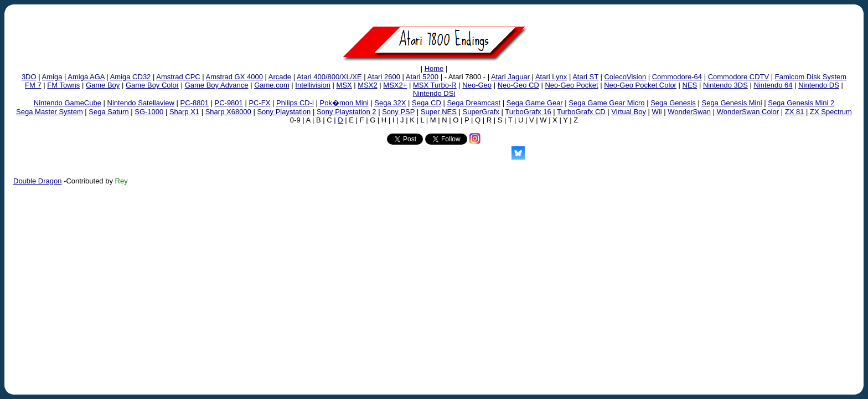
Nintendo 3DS (725, 85)
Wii (657, 112)
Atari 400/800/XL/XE (329, 77)
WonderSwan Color (748, 112)
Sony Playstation (284, 112)
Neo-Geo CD (518, 85)
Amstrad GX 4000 (234, 77)
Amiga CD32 (131, 77)
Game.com (272, 85)
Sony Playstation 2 (347, 112)
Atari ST (585, 77)
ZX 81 (795, 112)
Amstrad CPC (178, 77)
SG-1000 (149, 112)
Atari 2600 (384, 77)
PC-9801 (229, 103)
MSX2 (367, 85)
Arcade (280, 77)
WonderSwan (689, 112)
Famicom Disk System (811, 77)
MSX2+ (395, 85)
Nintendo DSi (434, 93)
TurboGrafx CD (581, 112)
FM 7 (33, 85)
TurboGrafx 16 (528, 112)
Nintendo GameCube (68, 103)
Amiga (52, 77)
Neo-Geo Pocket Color (640, 85)
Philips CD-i (295, 103)
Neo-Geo (477, 85)
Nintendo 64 (773, 85)
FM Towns (63, 85)
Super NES (439, 112)
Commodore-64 (677, 77)
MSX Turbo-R (435, 85)
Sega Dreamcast (474, 103)
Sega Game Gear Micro (606, 103)
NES (690, 85)
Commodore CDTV (739, 77)
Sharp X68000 (228, 112)
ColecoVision (625, 77)
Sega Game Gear (535, 103)
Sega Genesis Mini (732, 103)
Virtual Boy (629, 112)
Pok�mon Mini (344, 103)
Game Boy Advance (217, 85)
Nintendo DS (819, 85)
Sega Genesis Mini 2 (801, 103)
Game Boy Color (152, 85)
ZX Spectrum (831, 112)
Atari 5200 (422, 77)
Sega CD (427, 103)
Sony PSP (398, 112)
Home (434, 68)
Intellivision (313, 85)
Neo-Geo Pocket (571, 85)
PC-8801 (195, 103)
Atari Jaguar (510, 77)
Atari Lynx (551, 77)
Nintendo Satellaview (141, 103)
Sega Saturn (108, 112)
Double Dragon (37, 181)
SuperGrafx (480, 112)
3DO (29, 77)
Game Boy (103, 85)
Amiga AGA (86, 77)
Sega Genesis (673, 103)
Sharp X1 (184, 112)
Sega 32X (390, 103)
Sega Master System (50, 112)
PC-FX (259, 103)
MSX (344, 85)
